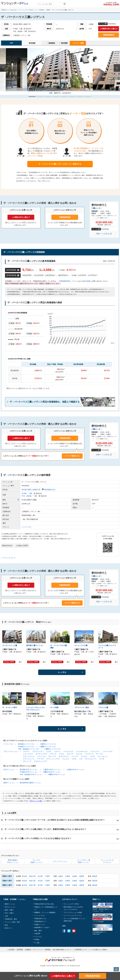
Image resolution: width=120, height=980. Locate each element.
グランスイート (29, 756)
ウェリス (66, 759)
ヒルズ (49, 751)
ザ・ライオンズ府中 (10, 707)
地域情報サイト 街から (42, 927)
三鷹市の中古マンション (52, 769)
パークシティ (95, 751)
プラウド (26, 751)
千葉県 (47, 876)
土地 (6, 916)
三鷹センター (97, 208)
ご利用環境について (80, 950)
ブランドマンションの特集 (73, 912)
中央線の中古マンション (29, 772)
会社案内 (12, 950)
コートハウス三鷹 (81, 645)
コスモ (92, 756)
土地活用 (37, 933)
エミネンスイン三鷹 (10, 645)
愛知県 (95, 876)
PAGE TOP (116, 969)
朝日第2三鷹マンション (35, 645)
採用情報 (20, 950)
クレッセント (103, 756)
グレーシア (27, 761)
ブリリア (70, 754)
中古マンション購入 (36, 801)
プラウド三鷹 (103, 707)
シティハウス (108, 751)
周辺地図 (32, 43)
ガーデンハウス (41, 754)
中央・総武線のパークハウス (29, 749)
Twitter (69, 931)
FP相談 (37, 940)
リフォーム (38, 937)
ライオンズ (89, 754)
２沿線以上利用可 (22, 546)
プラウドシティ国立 (82, 707)
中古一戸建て (9, 913)
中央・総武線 (27, 496)
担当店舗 (87, 281)
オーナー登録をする (72, 456)
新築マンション (9, 783)
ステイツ (57, 751)
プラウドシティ (38, 751)
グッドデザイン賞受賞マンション (84, 861)
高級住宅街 (67, 921)
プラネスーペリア (40, 761)
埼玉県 (40, 876)
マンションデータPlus (10, 871)
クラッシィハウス (53, 759)
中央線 (24, 493)
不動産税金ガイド (40, 921)
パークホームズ (82, 751)
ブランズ (53, 754)
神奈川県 (32, 876)
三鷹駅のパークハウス (48, 747)
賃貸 (6, 925)
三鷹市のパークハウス (48, 744)
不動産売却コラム (40, 918)
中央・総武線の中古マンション (31, 774)
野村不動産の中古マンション (13, 861)
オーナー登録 (78, 43)
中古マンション (9, 769)
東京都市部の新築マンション (30, 783)
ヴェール (79, 754)
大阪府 (60, 876)
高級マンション (80, 918)
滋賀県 (82, 876)
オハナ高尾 (54, 707)
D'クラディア (64, 756)
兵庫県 (67, 876)
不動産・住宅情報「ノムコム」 (15, 899)
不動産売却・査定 (11, 919)
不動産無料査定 (109, 35)
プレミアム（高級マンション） (36, 861)
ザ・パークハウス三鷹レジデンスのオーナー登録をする (60, 164)
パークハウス (27, 527)
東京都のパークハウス (26, 744)
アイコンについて (9, 558)
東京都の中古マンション (29, 769)
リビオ (74, 759)
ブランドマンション (11, 751)
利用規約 (48, 950)
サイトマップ (38, 950)
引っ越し (37, 943)
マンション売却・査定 (12, 922)
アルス (61, 754)
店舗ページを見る (103, 234)
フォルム (84, 756)
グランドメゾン (29, 759)
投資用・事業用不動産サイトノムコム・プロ (103, 910)
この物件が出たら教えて (109, 29)
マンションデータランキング (107, 861)
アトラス (40, 759)
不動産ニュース (39, 925)
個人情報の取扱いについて (62, 950)
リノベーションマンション (73, 915)
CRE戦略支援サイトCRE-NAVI (100, 933)
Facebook (64, 931)
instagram (79, 931)
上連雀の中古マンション (75, 769)
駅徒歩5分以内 (7, 546)
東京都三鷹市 (27, 490)
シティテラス (28, 754)
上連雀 (34, 490)
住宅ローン (9, 928)
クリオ (102, 759)
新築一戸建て (9, 910)
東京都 (24, 876)
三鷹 (30, 493)
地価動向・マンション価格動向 (45, 912)
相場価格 (51, 43)
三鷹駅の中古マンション (52, 772)
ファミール (41, 756)
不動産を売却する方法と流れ (44, 904)
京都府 (75, 876)
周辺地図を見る (49, 490)
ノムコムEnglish (98, 922)
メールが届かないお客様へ (99, 950)
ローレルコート (91, 759)
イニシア (75, 756)
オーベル (99, 754)
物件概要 (63, 43)
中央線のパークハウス (26, 747)
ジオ (81, 759)
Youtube (74, 931)
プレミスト (52, 756)
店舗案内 (28, 950)
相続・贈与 (38, 931)
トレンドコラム (39, 915)
